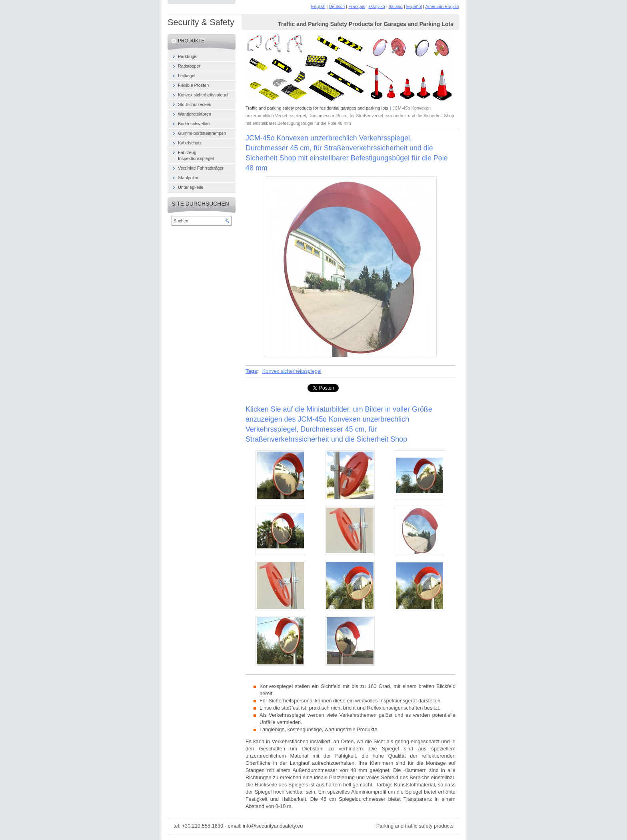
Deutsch (337, 6)
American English (442, 6)
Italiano (396, 6)
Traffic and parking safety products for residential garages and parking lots (317, 108)
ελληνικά (377, 6)
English (318, 6)
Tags (251, 371)
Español (414, 6)
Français (357, 6)
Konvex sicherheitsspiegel (292, 371)
